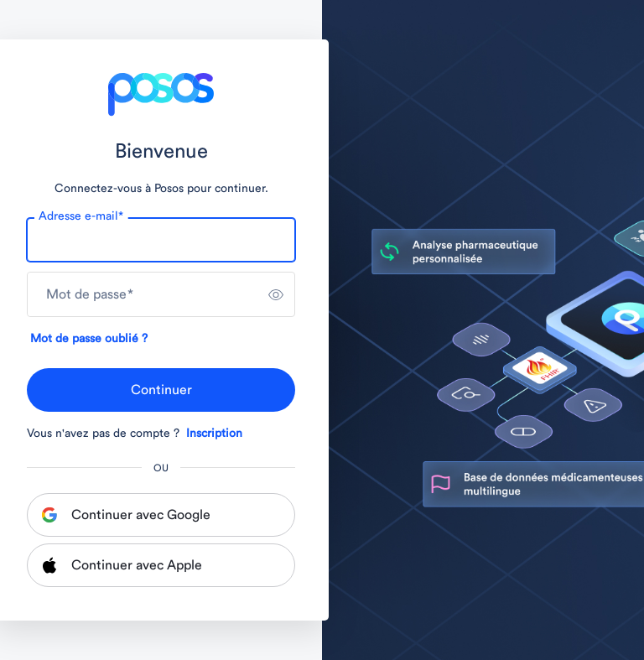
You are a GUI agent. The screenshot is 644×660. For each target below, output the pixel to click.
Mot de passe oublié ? (89, 339)
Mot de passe (90, 294)
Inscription (214, 434)
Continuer (161, 390)
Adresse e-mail (81, 216)
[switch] (276, 294)
